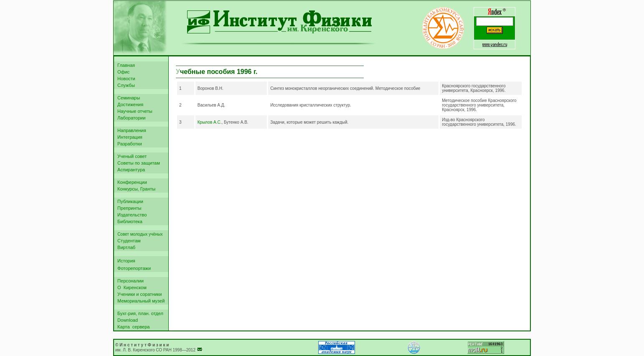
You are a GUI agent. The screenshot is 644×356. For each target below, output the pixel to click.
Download (126, 320)
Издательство (131, 215)
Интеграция (129, 137)
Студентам (128, 241)
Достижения (129, 104)
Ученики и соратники (138, 294)
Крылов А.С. (210, 122)
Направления (131, 130)
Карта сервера (132, 327)
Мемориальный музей (140, 301)
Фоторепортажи (133, 268)
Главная (125, 65)
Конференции (131, 182)
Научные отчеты (134, 111)
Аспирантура (130, 170)
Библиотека (129, 221)
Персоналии (129, 281)
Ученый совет (131, 156)
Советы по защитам (137, 163)
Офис (122, 72)
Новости (125, 79)
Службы (125, 85)
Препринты (128, 208)
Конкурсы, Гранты (135, 189)
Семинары (127, 98)
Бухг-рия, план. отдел (139, 313)
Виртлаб (125, 247)
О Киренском (131, 287)
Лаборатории (130, 118)
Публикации (129, 201)
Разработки (128, 144)
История (125, 261)
